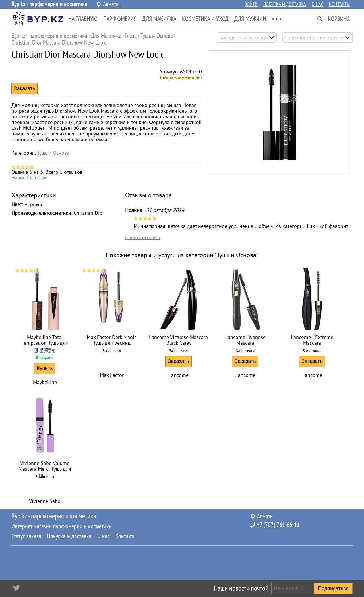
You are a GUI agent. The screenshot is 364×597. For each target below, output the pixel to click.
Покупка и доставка (285, 4)
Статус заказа (26, 536)
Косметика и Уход (205, 19)
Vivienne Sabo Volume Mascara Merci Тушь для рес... (45, 467)
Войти (251, 4)
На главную (83, 19)
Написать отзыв (29, 178)
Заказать (178, 361)
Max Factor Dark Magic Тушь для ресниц (112, 340)
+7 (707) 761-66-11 (278, 525)
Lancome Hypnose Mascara (245, 340)
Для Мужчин (250, 19)
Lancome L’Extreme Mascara (312, 340)
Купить (45, 368)
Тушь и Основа (53, 153)
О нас (318, 4)
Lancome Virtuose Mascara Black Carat (178, 340)
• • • (277, 19)
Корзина (339, 19)
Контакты (339, 4)
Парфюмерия (120, 19)
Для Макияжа (159, 19)
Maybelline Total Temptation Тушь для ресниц (45, 341)
